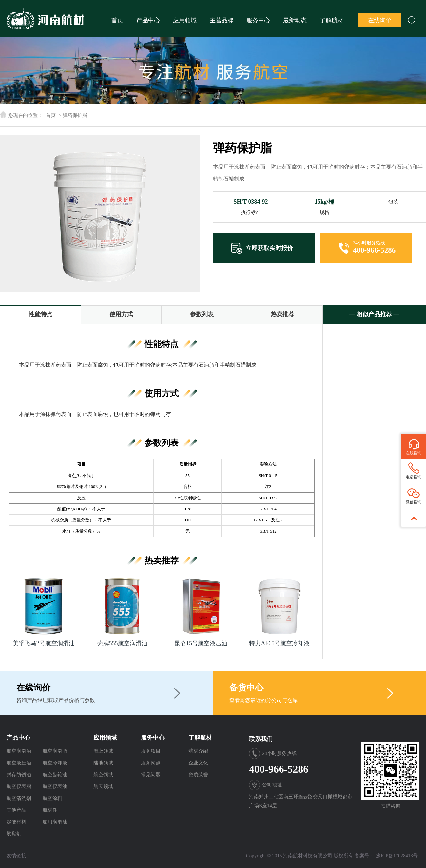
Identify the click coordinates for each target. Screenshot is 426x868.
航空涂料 (52, 798)
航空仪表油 (55, 786)
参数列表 (202, 314)
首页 (117, 20)
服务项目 (151, 751)
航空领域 (103, 775)
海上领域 (103, 751)
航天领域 (103, 786)
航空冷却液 (55, 763)
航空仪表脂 (19, 786)
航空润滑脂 (55, 751)
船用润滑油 (55, 822)
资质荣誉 (198, 775)
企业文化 (198, 763)
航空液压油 (19, 763)
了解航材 (332, 20)
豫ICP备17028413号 (397, 856)
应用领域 (185, 20)
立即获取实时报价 (269, 248)
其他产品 (16, 810)
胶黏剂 (14, 834)
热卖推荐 (282, 314)
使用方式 (121, 314)
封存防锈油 (19, 775)
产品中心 (148, 20)
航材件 (50, 810)
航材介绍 (198, 751)
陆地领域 (103, 763)
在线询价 (380, 20)
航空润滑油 (19, 751)
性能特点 (41, 314)
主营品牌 (222, 20)
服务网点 (151, 763)
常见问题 (151, 775)
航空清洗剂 (19, 798)
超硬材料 (16, 822)
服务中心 (258, 20)
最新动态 (295, 20)
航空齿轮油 (55, 775)
